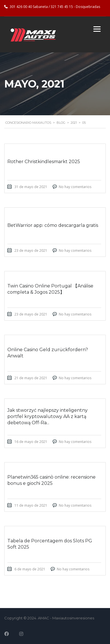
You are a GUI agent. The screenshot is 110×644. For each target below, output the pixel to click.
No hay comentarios (75, 187)
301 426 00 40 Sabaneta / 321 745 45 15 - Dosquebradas (55, 7)
